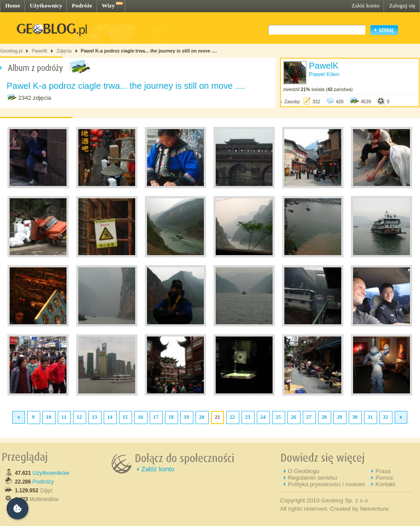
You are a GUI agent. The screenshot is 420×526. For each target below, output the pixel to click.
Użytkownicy (46, 5)
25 (278, 417)
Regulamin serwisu (313, 478)
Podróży (43, 482)
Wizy (108, 5)
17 (156, 417)
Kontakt (385, 484)
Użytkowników (51, 473)
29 (339, 417)
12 (79, 417)
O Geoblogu (304, 471)
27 (309, 417)
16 (140, 417)
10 (49, 417)
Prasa (383, 471)
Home (13, 5)
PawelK (39, 51)
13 (94, 417)
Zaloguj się (402, 5)
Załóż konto (365, 5)
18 (171, 417)
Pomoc (384, 478)
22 (232, 417)
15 (125, 417)
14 (110, 417)
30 (355, 417)
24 (263, 417)
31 (370, 417)
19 (186, 417)
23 (248, 417)
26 (294, 417)
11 (64, 417)
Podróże (82, 5)
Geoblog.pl (11, 51)
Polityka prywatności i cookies (326, 484)
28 (324, 417)
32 (385, 417)
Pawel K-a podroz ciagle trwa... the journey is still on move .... (149, 51)
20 (202, 417)
